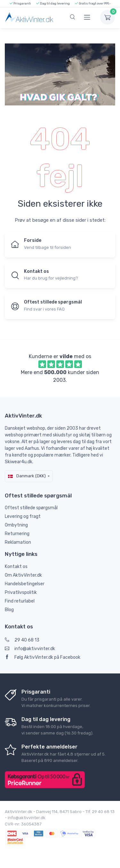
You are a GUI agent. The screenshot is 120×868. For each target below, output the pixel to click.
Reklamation (18, 542)
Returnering (17, 534)
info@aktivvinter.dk (30, 649)
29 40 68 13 (22, 640)
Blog (9, 610)
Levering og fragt (23, 516)
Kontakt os (16, 567)
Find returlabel (20, 601)
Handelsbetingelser (25, 584)
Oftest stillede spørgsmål (31, 508)
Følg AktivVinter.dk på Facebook (43, 657)
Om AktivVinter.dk (23, 575)
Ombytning (16, 525)
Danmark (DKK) (27, 476)
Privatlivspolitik (21, 592)
